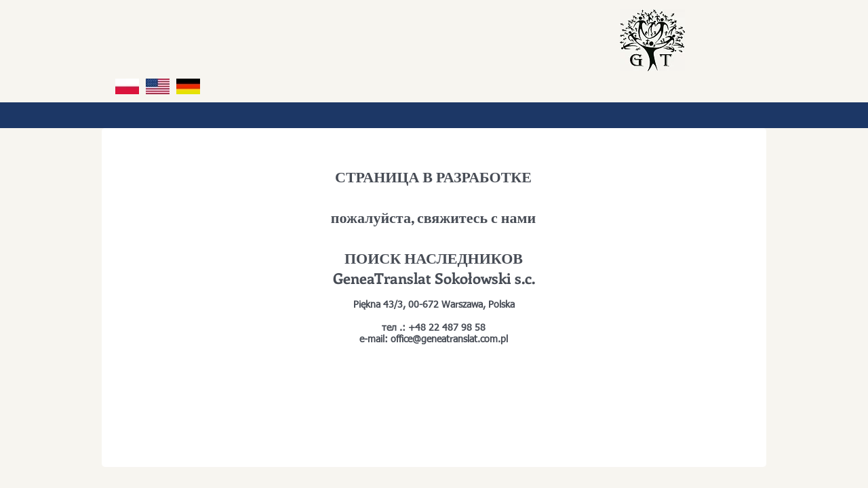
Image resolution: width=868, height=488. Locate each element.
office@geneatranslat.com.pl (449, 340)
